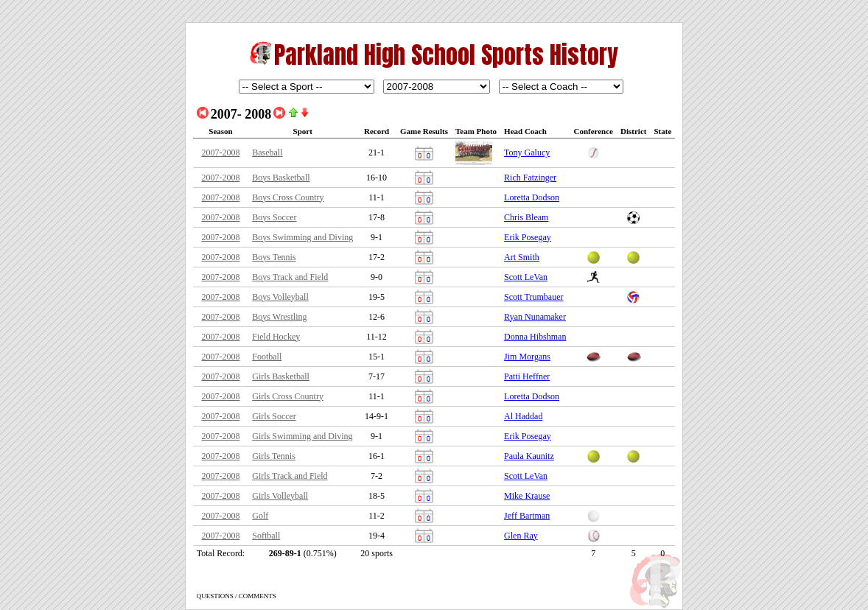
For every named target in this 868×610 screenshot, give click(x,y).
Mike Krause (527, 496)
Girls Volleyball (280, 496)
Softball (266, 536)
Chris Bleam (526, 217)
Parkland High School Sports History (446, 55)
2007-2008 (220, 152)
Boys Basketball (281, 178)
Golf (260, 516)
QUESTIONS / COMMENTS (237, 596)
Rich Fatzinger (530, 178)
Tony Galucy (527, 152)
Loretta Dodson (532, 197)
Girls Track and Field (290, 476)
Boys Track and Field (290, 277)
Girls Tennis (274, 456)
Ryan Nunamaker (535, 317)
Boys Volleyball (280, 297)
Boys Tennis (274, 257)
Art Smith (522, 257)
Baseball (267, 152)
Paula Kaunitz (529, 456)
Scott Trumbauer (533, 297)
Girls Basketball (281, 376)
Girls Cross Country (288, 396)
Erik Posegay (528, 237)
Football (267, 357)
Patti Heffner (527, 376)
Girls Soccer (274, 416)
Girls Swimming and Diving (302, 436)
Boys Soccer (274, 217)
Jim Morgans (527, 357)
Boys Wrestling (279, 317)
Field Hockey (276, 337)
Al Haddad (523, 416)
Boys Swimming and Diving (302, 237)
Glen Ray (521, 536)
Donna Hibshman (535, 337)
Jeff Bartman (527, 516)
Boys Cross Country (288, 197)
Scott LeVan (526, 277)
